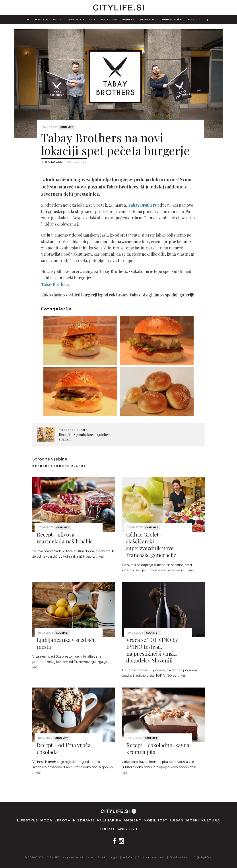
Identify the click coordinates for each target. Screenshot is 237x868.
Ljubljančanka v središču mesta (66, 643)
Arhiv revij (128, 829)
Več (101, 557)
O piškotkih (178, 857)
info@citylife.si (202, 857)
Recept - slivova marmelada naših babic (65, 538)
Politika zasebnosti (152, 857)
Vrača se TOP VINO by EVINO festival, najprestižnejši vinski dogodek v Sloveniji (152, 650)
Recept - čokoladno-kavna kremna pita (158, 748)
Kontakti (108, 829)
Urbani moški (172, 20)
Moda (57, 20)
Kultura (194, 20)
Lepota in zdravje (81, 20)
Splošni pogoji (108, 857)
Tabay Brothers (55, 284)
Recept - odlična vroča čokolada (64, 748)
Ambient (128, 20)
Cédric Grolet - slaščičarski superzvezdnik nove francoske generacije (151, 545)
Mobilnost (148, 20)
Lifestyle (41, 20)
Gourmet (67, 127)
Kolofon (128, 857)
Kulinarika (109, 20)
